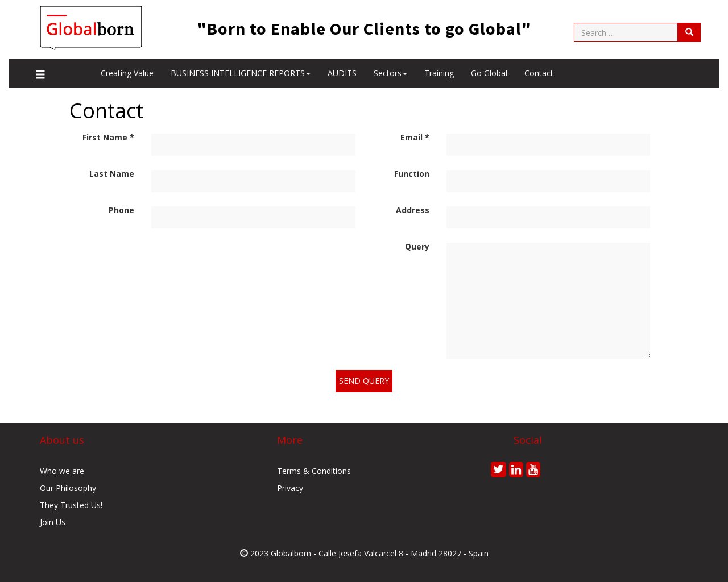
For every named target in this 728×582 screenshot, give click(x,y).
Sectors (390, 73)
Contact (539, 73)
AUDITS (342, 73)
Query (417, 246)
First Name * (108, 137)
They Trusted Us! (71, 505)
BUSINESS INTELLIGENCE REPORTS (241, 73)
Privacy (290, 488)
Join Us (53, 522)
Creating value (127, 73)
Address (413, 210)
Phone (121, 210)
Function (412, 174)
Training (439, 73)
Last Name (112, 174)
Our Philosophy (68, 488)
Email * (415, 137)
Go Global (489, 73)
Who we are (62, 471)
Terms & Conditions (314, 471)
